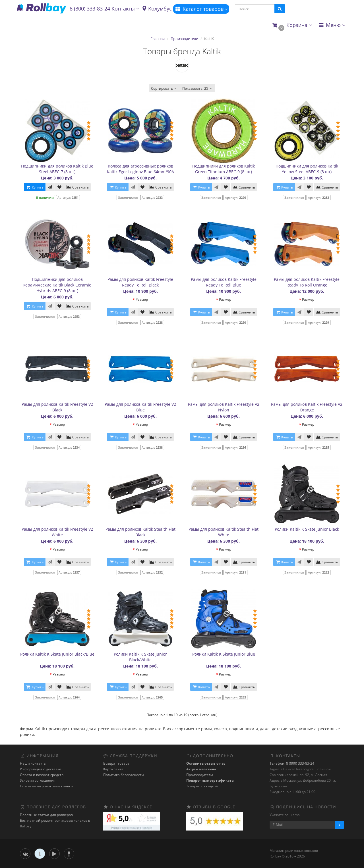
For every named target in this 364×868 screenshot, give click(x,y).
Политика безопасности (124, 775)
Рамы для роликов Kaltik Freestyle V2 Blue (140, 407)
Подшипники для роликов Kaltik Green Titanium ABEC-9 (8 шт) (224, 169)
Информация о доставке (41, 769)
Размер (142, 299)
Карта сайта (113, 769)
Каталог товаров (201, 9)
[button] (292, 25)
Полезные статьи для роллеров (46, 815)
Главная (158, 39)
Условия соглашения (38, 780)
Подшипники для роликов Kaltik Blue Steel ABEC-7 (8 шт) (57, 169)
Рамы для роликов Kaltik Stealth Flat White (224, 532)
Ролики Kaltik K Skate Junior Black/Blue (57, 654)
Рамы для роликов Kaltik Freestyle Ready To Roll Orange (307, 282)
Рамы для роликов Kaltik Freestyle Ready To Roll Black (140, 282)
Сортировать (165, 88)
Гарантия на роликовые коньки (46, 786)
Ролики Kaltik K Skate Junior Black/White (140, 657)
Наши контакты (33, 763)
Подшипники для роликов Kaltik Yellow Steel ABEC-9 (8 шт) (307, 169)
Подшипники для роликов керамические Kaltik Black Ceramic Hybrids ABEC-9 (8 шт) (57, 285)
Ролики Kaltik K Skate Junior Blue (224, 654)
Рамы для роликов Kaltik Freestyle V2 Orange (307, 407)
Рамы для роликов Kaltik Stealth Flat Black (140, 532)
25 (198, 88)
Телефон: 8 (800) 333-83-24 (292, 763)
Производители (184, 39)
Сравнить (77, 187)
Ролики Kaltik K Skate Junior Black (307, 529)
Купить (35, 187)
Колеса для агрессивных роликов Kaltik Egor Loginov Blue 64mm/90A (140, 169)
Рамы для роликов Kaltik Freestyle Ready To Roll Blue (224, 282)
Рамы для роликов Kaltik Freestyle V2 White (57, 532)
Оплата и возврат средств (42, 775)
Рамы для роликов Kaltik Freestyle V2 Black (57, 407)
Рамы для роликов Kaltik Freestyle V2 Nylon (224, 407)
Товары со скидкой (202, 786)
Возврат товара (116, 763)
